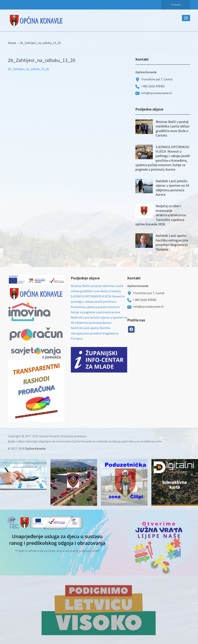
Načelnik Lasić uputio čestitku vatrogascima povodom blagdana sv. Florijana (172, 242)
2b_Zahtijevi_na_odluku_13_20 (28, 69)
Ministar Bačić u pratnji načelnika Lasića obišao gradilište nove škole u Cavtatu (173, 128)
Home (12, 43)
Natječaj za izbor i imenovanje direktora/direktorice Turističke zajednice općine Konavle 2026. (161, 215)
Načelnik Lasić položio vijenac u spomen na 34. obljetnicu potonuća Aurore (173, 188)
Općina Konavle (35, 448)
